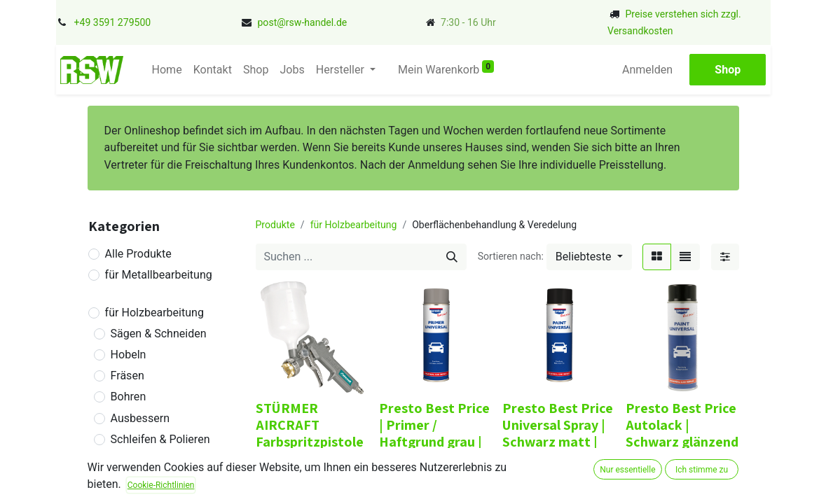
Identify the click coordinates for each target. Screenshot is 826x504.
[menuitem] (166, 70)
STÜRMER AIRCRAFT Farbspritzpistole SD (310, 433)
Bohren (129, 397)
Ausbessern (140, 418)
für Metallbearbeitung (159, 275)
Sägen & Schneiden (159, 334)
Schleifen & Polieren (160, 439)
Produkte (275, 225)
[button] (589, 257)
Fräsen (128, 376)
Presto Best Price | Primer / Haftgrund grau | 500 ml (434, 433)
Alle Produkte (138, 254)
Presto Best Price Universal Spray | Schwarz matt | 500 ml (558, 433)
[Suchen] (452, 257)
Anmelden (648, 70)
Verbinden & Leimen (160, 460)
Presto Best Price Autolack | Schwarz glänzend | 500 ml (682, 433)
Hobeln (129, 355)
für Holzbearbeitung (154, 313)
